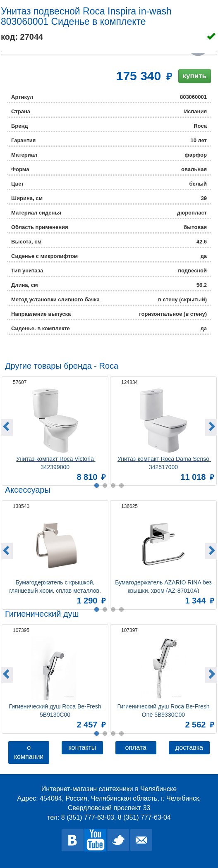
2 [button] (105, 734)
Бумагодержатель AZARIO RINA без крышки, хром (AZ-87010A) (164, 586)
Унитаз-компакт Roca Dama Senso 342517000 (164, 462)
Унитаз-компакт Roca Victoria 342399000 (56, 462)
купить (195, 76)
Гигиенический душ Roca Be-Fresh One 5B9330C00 (164, 710)
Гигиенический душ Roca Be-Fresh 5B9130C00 (56, 710)
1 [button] (97, 734)
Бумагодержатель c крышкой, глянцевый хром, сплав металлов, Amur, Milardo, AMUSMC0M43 (56, 586)
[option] (55, 430)
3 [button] (113, 734)
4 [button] (122, 734)
